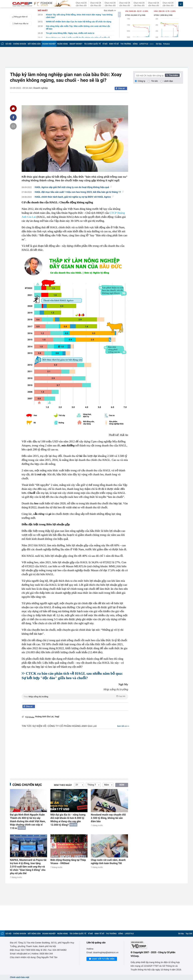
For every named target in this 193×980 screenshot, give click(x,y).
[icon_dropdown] (181, 4)
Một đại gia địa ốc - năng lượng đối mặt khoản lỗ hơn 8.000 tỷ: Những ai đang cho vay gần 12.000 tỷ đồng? (68, 820)
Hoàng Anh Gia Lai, (45, 717)
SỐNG (135, 44)
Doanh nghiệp (41, 88)
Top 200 (189, 934)
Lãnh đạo (168, 81)
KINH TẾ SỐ (114, 44)
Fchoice (166, 44)
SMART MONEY (76, 44)
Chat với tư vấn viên (102, 959)
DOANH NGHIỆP (49, 44)
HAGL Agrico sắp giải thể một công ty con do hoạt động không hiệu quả (73, 187)
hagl (57, 717)
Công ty (142, 81)
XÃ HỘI (8, 44)
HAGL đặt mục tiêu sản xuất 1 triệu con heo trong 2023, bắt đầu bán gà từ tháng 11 (79, 192)
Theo (75, 696)
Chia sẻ (121, 88)
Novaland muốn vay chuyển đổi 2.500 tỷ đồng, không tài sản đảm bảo (108, 818)
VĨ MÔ (105, 44)
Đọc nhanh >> (110, 10)
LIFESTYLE (144, 44)
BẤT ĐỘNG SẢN (34, 44)
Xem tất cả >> (123, 726)
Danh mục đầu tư (20, 23)
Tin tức (155, 81)
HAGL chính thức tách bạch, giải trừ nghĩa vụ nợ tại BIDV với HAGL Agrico (74, 197)
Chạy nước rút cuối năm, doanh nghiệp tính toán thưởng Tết (108, 862)
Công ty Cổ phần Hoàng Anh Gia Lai (72, 726)
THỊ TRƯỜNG (126, 44)
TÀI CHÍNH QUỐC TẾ (92, 44)
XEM (122, 785)
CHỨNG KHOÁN (20, 44)
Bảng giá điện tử (19, 17)
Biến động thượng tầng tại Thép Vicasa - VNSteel (68, 862)
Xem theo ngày (63, 785)
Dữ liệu (159, 44)
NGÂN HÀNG (63, 44)
